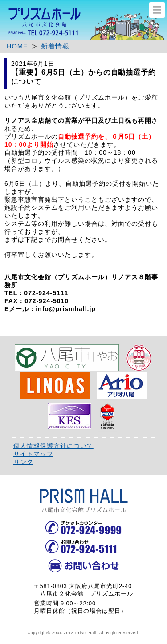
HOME (17, 46)
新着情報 (55, 46)
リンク (23, 462)
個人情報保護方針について (53, 446)
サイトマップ (33, 454)
